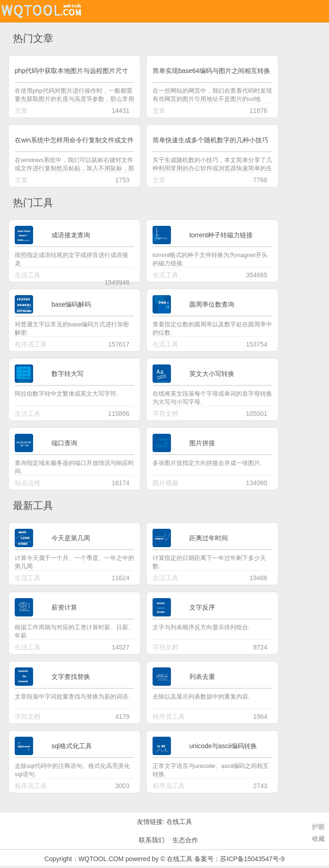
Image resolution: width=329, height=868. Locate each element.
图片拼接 (202, 443)
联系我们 (152, 840)
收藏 (318, 839)
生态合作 (185, 840)
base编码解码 (71, 304)
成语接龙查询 (71, 235)
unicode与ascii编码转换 (223, 746)
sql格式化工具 (72, 746)
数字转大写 (68, 374)
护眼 (318, 827)
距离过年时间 (209, 538)
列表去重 (202, 677)
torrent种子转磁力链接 (221, 235)
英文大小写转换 (212, 374)
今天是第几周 (71, 538)
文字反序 (202, 607)
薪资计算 (64, 607)
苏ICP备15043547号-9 (252, 859)
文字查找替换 (71, 677)
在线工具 (179, 822)
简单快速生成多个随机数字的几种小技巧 (210, 140)
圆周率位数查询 (212, 304)
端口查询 (64, 443)
